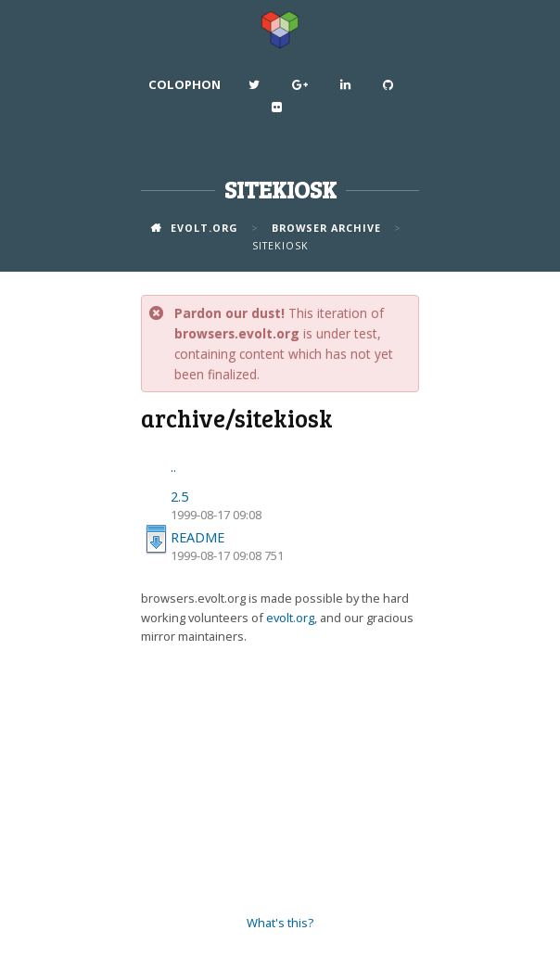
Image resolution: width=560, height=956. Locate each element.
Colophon (185, 84)
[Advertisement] (280, 781)
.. (173, 467)
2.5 (179, 497)
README (197, 537)
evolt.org (290, 618)
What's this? (280, 923)
